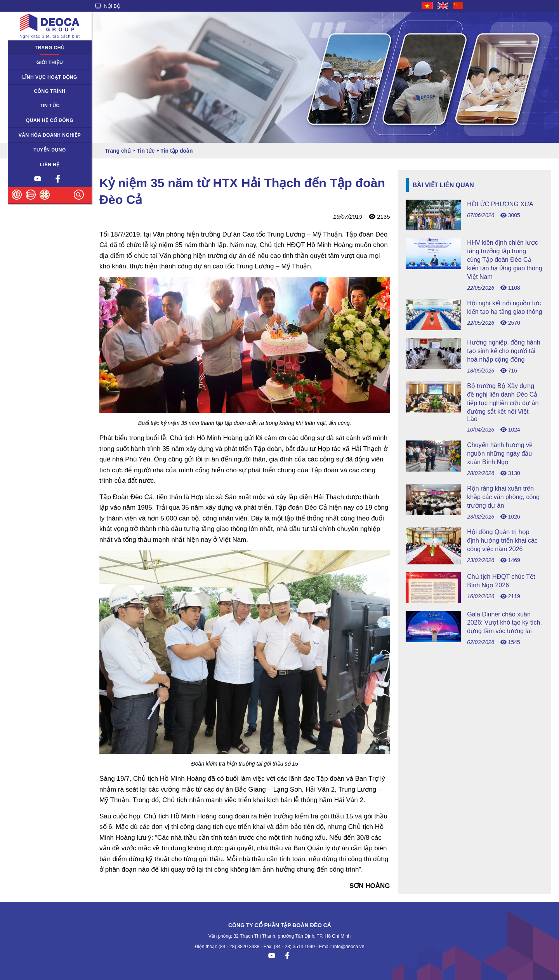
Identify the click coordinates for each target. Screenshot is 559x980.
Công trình (50, 91)
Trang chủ (50, 48)
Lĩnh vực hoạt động (50, 77)
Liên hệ (50, 165)
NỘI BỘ (108, 6)
